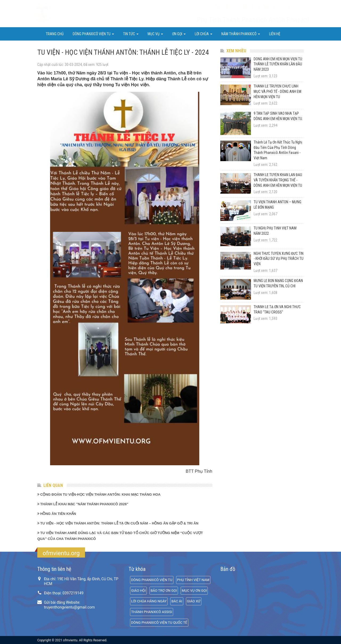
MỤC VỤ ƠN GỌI (194, 591)
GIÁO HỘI (138, 591)
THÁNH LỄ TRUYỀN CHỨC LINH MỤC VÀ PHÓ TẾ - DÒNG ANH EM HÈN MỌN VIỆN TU (277, 92)
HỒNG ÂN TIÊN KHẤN (58, 514)
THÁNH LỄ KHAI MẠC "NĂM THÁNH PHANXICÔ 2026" (84, 504)
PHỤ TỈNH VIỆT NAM (193, 580)
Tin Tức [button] (131, 34)
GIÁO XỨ (194, 601)
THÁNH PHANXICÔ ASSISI (152, 612)
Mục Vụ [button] (155, 34)
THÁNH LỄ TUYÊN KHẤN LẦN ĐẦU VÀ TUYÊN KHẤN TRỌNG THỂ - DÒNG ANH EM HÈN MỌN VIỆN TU (278, 180)
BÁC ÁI (177, 601)
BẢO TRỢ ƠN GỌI (164, 591)
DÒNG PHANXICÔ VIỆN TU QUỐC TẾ (159, 623)
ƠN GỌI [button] (179, 34)
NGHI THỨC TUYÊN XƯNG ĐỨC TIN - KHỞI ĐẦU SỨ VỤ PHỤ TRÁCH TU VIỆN (279, 259)
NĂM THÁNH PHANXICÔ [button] (241, 34)
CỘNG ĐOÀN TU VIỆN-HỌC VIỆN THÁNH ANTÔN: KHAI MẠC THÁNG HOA (100, 494)
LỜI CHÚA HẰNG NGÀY (149, 601)
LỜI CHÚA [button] (204, 34)
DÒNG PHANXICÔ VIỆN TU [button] (93, 34)
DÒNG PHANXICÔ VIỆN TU (152, 580)
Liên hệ (275, 34)
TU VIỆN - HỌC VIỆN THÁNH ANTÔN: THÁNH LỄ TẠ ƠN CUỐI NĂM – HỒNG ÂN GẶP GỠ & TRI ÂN (119, 523)
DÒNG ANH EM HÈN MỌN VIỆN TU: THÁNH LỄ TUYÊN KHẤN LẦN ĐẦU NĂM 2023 (278, 64)
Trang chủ (55, 34)
